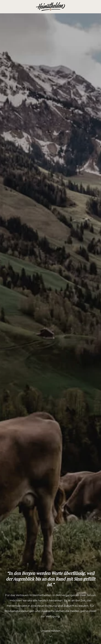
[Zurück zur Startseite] (50, 7)
